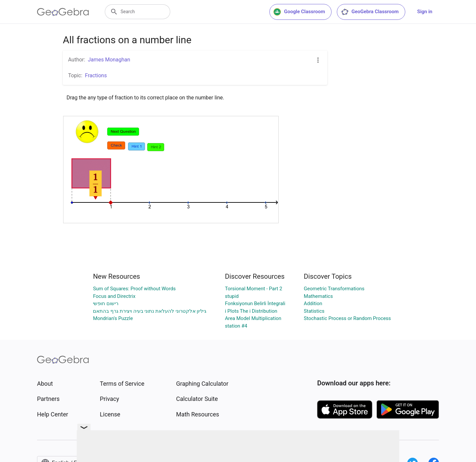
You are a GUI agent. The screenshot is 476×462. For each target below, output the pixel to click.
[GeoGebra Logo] (63, 12)
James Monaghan (109, 60)
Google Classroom (299, 12)
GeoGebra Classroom (370, 12)
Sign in (425, 12)
